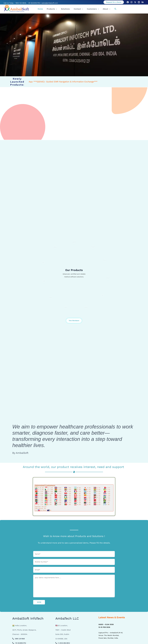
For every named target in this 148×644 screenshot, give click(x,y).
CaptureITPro (74, 242)
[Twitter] (135, 2)
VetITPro (51, 298)
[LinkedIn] (143, 2)
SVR (102, 295)
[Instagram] (131, 2)
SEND (39, 602)
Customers (91, 9)
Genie (43, 262)
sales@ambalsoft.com (50, 3)
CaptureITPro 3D (105, 260)
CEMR (44, 281)
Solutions (66, 9)
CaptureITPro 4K (93, 247)
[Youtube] (139, 2)
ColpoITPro (86, 307)
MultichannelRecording (108, 278)
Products (54, 9)
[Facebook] (128, 2)
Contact (77, 9)
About (103, 9)
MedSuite (55, 247)
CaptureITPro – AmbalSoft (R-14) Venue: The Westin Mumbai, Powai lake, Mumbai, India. (111, 632)
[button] (114, 2)
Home (43, 9)
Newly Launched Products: (17, 82)
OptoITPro (66, 307)
